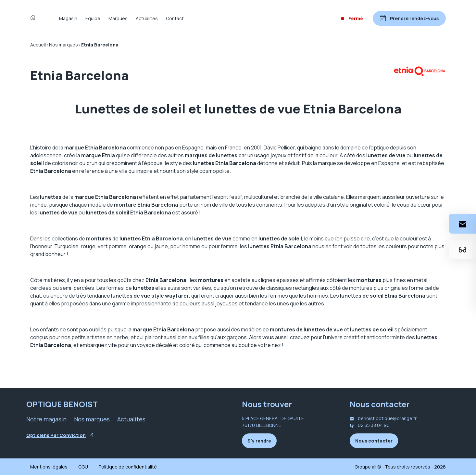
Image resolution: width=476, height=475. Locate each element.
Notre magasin (46, 419)
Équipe (93, 18)
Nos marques (92, 419)
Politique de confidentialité (128, 467)
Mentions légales (49, 467)
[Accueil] (34, 18)
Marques (118, 18)
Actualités (147, 18)
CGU (83, 467)
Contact (175, 18)
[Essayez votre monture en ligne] (463, 249)
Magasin (68, 18)
